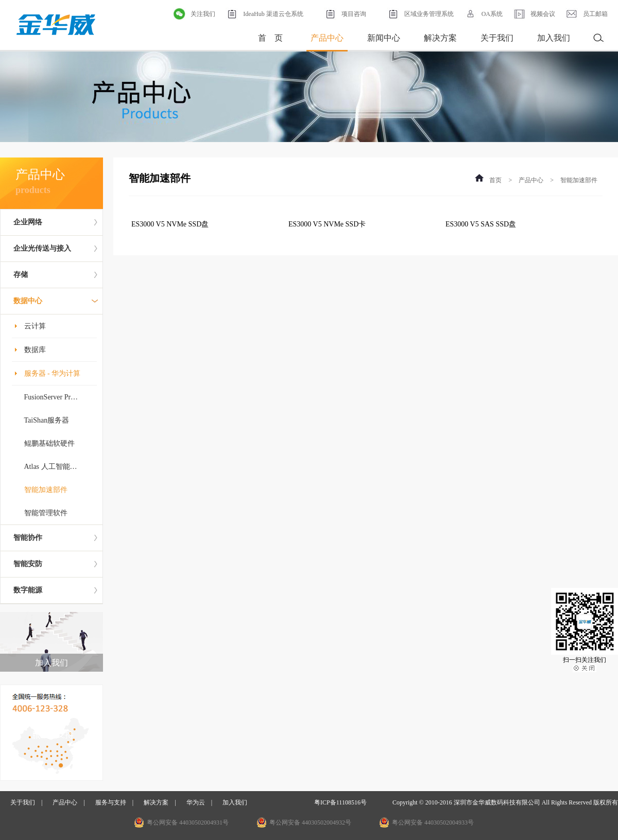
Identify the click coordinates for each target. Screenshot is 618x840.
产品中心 (327, 38)
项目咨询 (345, 14)
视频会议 (534, 14)
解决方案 (440, 38)
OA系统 (483, 14)
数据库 (35, 350)
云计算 (35, 326)
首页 (495, 180)
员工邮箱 (587, 14)
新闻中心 (384, 38)
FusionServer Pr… (51, 397)
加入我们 (554, 38)
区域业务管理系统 (420, 14)
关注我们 (194, 14)
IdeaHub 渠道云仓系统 (264, 14)
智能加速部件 (46, 490)
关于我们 (497, 38)
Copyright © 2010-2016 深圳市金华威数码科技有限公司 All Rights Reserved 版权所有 (505, 802)
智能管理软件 (46, 513)
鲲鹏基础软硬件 (49, 443)
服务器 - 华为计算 (53, 373)
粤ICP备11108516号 (340, 802)
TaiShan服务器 (47, 420)
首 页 (270, 38)
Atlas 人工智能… (51, 467)
